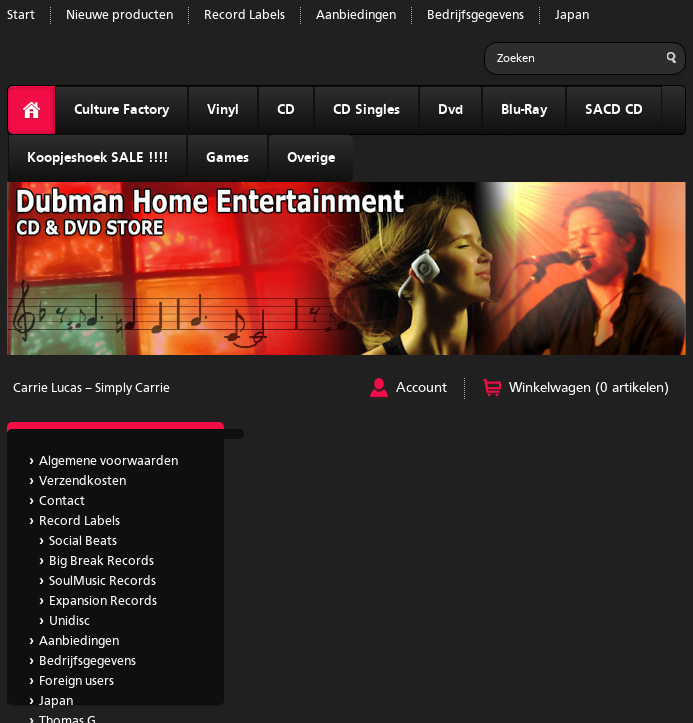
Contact (62, 501)
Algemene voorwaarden (108, 461)
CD (286, 110)
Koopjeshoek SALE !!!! (97, 158)
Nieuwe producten (119, 15)
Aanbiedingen (356, 15)
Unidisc (69, 621)
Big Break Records (101, 561)
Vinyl (223, 110)
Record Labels (244, 15)
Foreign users (76, 681)
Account (421, 388)
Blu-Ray (524, 110)
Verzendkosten (82, 481)
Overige (311, 158)
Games (227, 158)
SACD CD (614, 110)
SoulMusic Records (102, 581)
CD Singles (366, 110)
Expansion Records (103, 601)
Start (21, 15)
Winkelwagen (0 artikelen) (589, 388)
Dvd (450, 110)
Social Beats (83, 541)
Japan (572, 15)
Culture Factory (121, 110)
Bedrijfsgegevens (475, 15)
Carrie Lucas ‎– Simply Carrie (91, 388)
